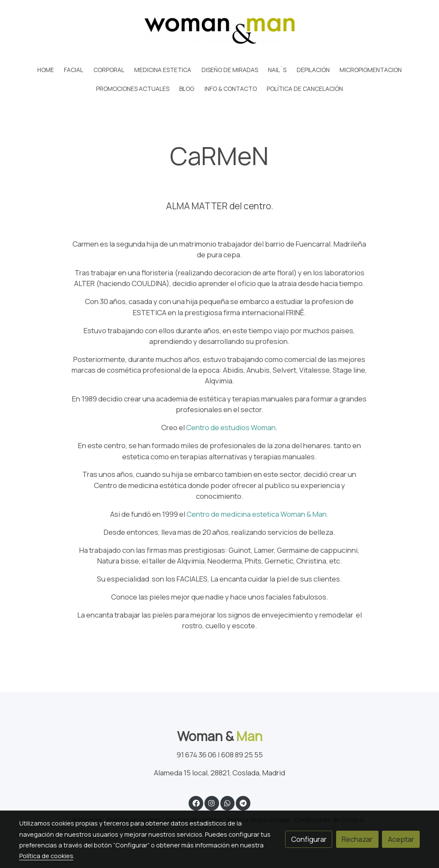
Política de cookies (46, 856)
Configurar (309, 839)
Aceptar (401, 839)
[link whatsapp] (227, 803)
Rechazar (357, 839)
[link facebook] (196, 803)
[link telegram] (243, 803)
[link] (219, 30)
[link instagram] (212, 803)
